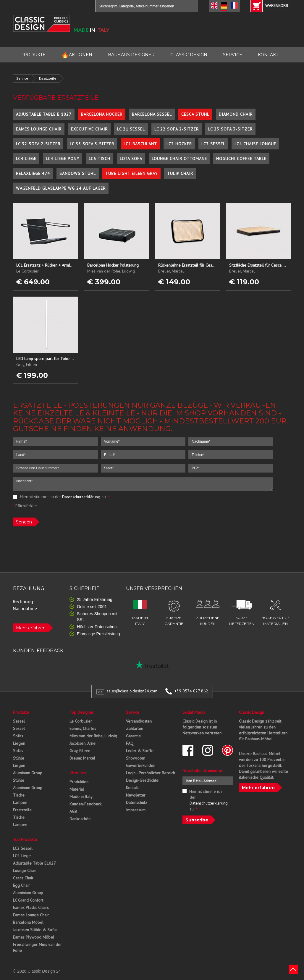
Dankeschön (80, 819)
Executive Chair (89, 129)
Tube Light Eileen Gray (131, 173)
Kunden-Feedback (85, 804)
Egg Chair (21, 885)
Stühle (19, 758)
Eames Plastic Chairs (31, 908)
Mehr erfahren (31, 628)
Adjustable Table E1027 (34, 863)
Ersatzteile (48, 78)
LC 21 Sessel (131, 129)
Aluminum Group (28, 773)
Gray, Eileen (80, 751)
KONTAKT (268, 55)
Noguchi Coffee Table (241, 159)
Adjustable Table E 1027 (44, 114)
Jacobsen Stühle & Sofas (35, 930)
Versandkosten (139, 721)
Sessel (19, 721)
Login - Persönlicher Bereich (151, 773)
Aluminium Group (28, 893)
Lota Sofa (131, 159)
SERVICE (233, 55)
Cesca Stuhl (195, 114)
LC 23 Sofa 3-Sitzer (230, 129)
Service (22, 78)
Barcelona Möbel (28, 922)
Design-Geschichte (142, 780)
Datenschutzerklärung (81, 497)
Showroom (136, 758)
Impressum (136, 810)
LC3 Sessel (213, 144)
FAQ (130, 743)
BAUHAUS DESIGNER (131, 55)
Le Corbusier (81, 721)
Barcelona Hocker (102, 114)
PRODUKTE (33, 55)
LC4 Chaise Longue (255, 144)
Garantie (133, 736)
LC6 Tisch (100, 159)
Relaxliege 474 (33, 173)
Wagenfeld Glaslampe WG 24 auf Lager (61, 188)
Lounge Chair (25, 871)
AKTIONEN (77, 55)
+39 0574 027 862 (191, 691)
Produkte (21, 712)
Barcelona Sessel (152, 114)
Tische (19, 795)
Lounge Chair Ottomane (179, 159)
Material (77, 789)
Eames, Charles (83, 728)
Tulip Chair (180, 173)
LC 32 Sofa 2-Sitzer (38, 144)
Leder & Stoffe (140, 751)
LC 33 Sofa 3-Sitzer (92, 144)
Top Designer (81, 712)
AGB (73, 811)
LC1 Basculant (140, 144)
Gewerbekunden (141, 765)
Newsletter (136, 795)
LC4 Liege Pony (63, 159)
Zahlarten (135, 728)
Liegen (19, 743)
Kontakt (132, 788)
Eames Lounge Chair (39, 129)
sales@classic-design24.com (132, 691)
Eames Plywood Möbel (34, 937)
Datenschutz (137, 802)
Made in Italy (81, 797)
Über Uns (78, 773)
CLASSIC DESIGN (189, 55)
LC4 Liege (26, 159)
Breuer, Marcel (82, 758)
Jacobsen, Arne (83, 743)
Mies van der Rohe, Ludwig (93, 736)
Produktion (79, 782)
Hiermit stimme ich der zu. (61, 497)
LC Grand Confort (28, 900)
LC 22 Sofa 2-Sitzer (177, 129)
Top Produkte (25, 839)
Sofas (18, 736)
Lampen (20, 802)
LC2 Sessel (23, 848)
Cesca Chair (23, 878)
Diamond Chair (236, 114)
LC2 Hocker (179, 144)
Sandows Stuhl (78, 173)
